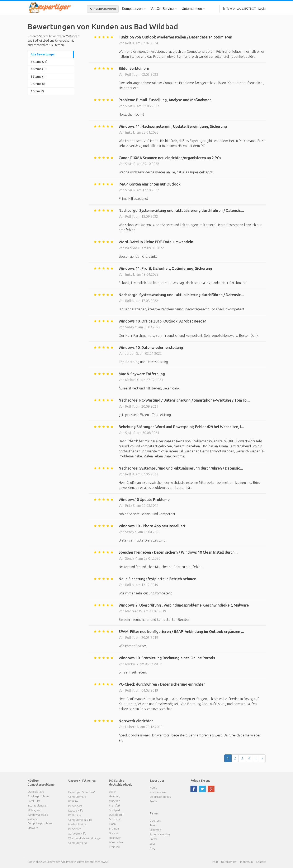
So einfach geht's (160, 797)
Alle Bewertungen (43, 54)
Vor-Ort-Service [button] (164, 9)
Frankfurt (115, 805)
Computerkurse (78, 843)
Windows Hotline (38, 815)
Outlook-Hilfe (36, 792)
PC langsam (34, 810)
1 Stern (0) (37, 91)
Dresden (114, 833)
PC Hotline (75, 815)
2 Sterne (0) (38, 84)
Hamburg (115, 796)
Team (153, 825)
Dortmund (115, 819)
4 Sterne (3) (38, 69)
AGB (215, 862)
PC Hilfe (73, 801)
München (115, 801)
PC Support (75, 806)
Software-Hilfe (77, 833)
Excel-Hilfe (34, 801)
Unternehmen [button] (193, 9)
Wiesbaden (116, 842)
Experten (155, 830)
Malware (33, 828)
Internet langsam (38, 805)
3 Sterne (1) (38, 77)
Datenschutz (229, 862)
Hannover (115, 838)
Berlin (113, 792)
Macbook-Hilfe (77, 824)
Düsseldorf (116, 815)
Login (262, 9)
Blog (153, 848)
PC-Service (75, 829)
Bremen (114, 828)
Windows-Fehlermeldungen (85, 838)
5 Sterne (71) (39, 62)
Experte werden (160, 834)
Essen (112, 824)
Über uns (155, 821)
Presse (154, 839)
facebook (194, 789)
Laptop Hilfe (76, 810)
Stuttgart (115, 810)
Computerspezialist (80, 820)
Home (153, 787)
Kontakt (261, 862)
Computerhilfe (77, 797)
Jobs (153, 844)
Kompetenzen (134, 9)
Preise (153, 801)
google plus (211, 789)
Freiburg (114, 847)
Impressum (246, 862)
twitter (202, 789)
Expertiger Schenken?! (82, 792)
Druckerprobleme (39, 796)
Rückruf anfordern (103, 9)
